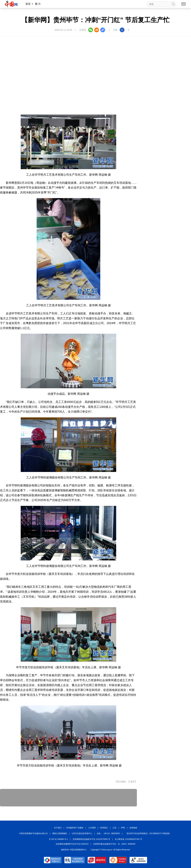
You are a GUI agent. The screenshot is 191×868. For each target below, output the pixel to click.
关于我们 (58, 828)
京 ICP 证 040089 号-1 (58, 839)
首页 (28, 4)
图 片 (38, 4)
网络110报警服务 (60, 833)
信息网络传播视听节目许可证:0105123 (72, 844)
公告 (114, 828)
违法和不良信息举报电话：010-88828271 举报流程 (148, 833)
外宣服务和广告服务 (75, 828)
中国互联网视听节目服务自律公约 (33, 833)
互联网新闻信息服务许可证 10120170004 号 (91, 839)
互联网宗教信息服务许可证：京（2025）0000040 (114, 844)
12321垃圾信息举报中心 (82, 833)
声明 (123, 828)
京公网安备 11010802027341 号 (128, 839)
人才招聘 (92, 828)
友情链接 (133, 828)
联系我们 (104, 828)
